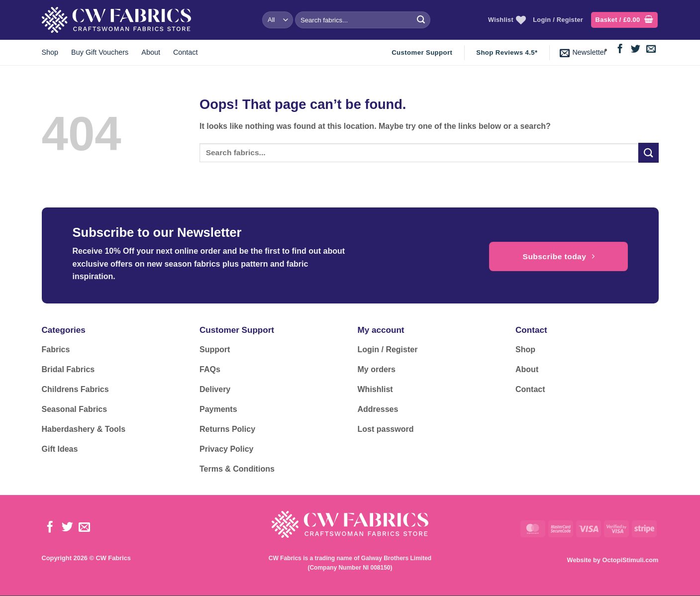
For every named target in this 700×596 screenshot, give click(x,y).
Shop (50, 52)
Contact (186, 52)
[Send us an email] (651, 50)
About (151, 52)
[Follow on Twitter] (636, 50)
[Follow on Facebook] (620, 50)
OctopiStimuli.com (630, 560)
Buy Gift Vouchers (100, 52)
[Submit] (421, 20)
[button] (624, 20)
